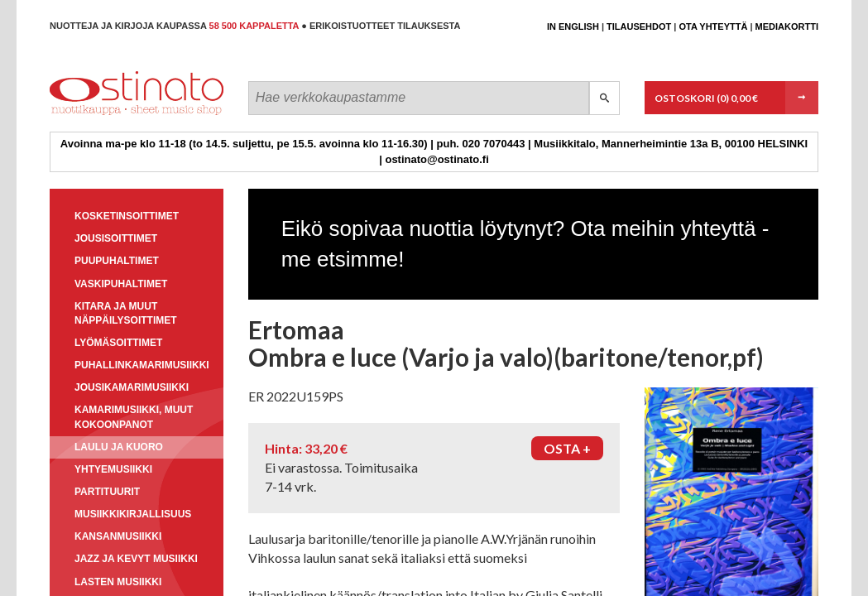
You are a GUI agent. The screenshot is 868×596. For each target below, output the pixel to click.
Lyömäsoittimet (118, 343)
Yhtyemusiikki (113, 469)
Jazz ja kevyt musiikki (136, 559)
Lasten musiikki (118, 582)
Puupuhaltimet (117, 261)
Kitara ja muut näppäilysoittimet (126, 313)
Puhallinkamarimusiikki (142, 365)
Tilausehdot (639, 26)
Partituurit (107, 492)
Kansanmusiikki (118, 536)
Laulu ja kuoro (119, 447)
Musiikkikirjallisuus (133, 514)
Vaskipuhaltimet (121, 284)
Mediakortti (787, 26)
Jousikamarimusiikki (132, 387)
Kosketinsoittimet (127, 216)
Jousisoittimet (116, 238)
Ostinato (125, 115)
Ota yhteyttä (713, 26)
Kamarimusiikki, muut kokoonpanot (134, 417)
